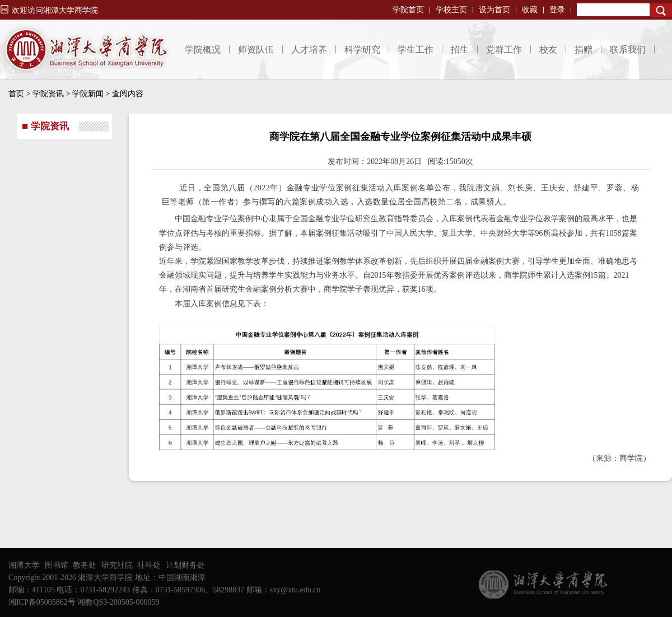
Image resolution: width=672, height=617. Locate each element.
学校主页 (451, 10)
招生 (460, 50)
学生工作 (416, 50)
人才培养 (309, 50)
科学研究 (362, 50)
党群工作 (504, 50)
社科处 (149, 565)
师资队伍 (256, 50)
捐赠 (584, 50)
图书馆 (57, 565)
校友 (548, 50)
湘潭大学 (24, 565)
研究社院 (117, 565)
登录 (557, 10)
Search (661, 10)
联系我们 (628, 50)
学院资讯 (48, 94)
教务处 (85, 565)
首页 (16, 94)
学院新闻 (88, 94)
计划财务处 (185, 565)
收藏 (530, 10)
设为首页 (494, 10)
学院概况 (203, 50)
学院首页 (408, 10)
